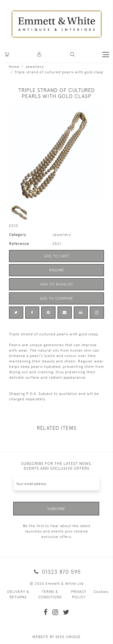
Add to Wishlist (57, 284)
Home (14, 67)
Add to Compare (56, 298)
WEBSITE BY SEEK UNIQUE (56, 637)
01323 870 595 (56, 572)
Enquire (56, 270)
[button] (72, 55)
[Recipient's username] (56, 484)
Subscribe (56, 509)
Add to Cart (57, 256)
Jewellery (35, 67)
